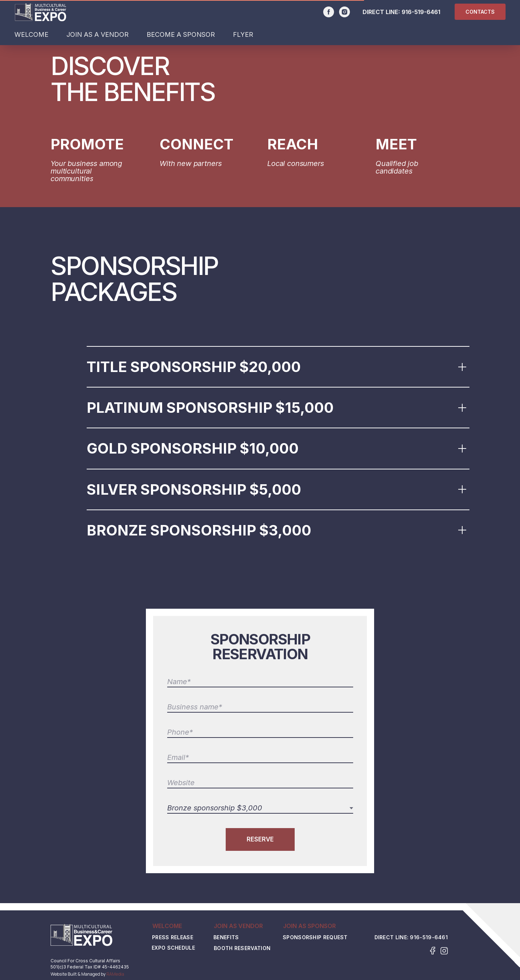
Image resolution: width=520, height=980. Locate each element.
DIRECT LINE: (382, 12)
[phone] (260, 732)
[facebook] (329, 12)
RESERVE (260, 839)
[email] (260, 758)
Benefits (226, 938)
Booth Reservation (242, 948)
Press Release (173, 938)
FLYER (243, 34)
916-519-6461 (421, 12)
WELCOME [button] (31, 34)
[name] (260, 682)
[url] (260, 783)
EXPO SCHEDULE (173, 948)
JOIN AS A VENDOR (97, 34)
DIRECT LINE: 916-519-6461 (411, 937)
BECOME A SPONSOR (181, 34)
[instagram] (344, 12)
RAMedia (115, 974)
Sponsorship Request (315, 938)
